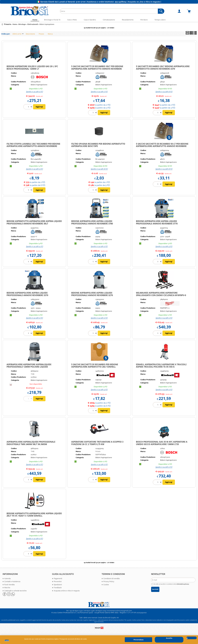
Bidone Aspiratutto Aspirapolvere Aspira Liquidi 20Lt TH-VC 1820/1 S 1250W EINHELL (34, 515)
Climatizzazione (109, 20)
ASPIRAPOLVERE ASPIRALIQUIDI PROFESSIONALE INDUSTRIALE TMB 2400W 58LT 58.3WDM (31, 444)
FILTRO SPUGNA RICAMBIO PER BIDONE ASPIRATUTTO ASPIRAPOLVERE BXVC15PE (98, 146)
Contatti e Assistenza (12, 582)
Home (32, 20)
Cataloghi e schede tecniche (15, 591)
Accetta (169, 638)
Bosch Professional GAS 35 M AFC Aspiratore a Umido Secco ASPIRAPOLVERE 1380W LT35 (162, 444)
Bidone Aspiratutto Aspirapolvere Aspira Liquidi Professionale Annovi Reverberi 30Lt (34, 223)
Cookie (7, 641)
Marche (7, 588)
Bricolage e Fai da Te (50, 20)
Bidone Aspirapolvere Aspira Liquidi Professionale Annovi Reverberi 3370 (27, 295)
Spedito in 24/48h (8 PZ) (99, 170)
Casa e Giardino (90, 20)
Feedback (58, 588)
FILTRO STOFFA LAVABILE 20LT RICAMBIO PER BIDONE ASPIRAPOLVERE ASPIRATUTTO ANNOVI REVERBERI (33, 146)
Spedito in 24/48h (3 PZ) (34, 170)
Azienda (7, 579)
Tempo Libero (163, 20)
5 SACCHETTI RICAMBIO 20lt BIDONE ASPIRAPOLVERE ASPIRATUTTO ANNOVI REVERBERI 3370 (163, 68)
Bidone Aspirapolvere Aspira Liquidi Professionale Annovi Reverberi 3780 (92, 223)
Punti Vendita (9, 585)
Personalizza (138, 640)
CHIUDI (192, 638)
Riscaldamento (129, 20)
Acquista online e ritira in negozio (67, 591)
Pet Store (146, 20)
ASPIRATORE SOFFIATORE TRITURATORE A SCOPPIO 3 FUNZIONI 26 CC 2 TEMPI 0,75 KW (97, 444)
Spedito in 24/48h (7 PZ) (99, 92)
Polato (98, 452)
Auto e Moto (71, 20)
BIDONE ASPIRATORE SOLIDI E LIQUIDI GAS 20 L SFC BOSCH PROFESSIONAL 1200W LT (32, 68)
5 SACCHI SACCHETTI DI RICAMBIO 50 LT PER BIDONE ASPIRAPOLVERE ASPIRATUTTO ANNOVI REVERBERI (162, 146)
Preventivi (58, 582)
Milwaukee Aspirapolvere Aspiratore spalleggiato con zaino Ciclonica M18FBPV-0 (161, 295)
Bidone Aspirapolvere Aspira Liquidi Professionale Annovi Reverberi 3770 (157, 223)
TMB (33, 375)
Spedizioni (58, 585)
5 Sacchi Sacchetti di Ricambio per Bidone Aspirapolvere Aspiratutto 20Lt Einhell (95, 366)
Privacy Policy (109, 582)
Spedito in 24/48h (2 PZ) (34, 92)
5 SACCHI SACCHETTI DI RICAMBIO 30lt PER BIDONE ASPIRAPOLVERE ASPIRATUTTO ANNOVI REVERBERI (97, 68)
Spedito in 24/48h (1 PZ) (164, 319)
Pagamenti (58, 579)
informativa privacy (183, 585)
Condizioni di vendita (111, 579)
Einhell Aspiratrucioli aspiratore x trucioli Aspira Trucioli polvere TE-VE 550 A (161, 366)
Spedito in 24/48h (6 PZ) (164, 92)
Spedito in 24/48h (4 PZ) (34, 247)
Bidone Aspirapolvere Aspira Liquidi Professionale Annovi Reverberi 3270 (92, 295)
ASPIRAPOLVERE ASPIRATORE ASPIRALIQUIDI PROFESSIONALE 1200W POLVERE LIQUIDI (29, 366)
